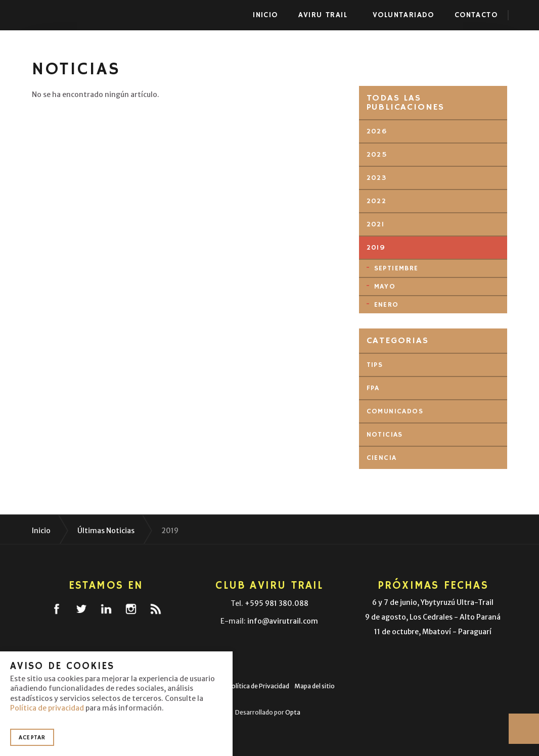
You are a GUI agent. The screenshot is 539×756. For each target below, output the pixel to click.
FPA (373, 388)
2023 (377, 178)
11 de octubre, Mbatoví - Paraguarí (433, 632)
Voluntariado (403, 15)
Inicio (265, 15)
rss (156, 609)
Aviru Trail (55, 15)
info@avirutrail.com (283, 621)
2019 (376, 248)
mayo (385, 287)
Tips (375, 365)
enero (387, 305)
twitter (81, 609)
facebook (57, 609)
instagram (131, 609)
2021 (376, 224)
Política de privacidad (47, 708)
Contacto (476, 15)
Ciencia (382, 458)
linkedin (106, 609)
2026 (377, 131)
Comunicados (395, 411)
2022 (377, 201)
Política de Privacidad (258, 686)
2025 (377, 155)
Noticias (385, 435)
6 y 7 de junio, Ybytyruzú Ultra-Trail (433, 602)
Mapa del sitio (315, 686)
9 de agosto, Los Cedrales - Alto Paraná (433, 617)
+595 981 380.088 (277, 603)
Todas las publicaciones (406, 103)
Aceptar (32, 738)
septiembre (396, 268)
